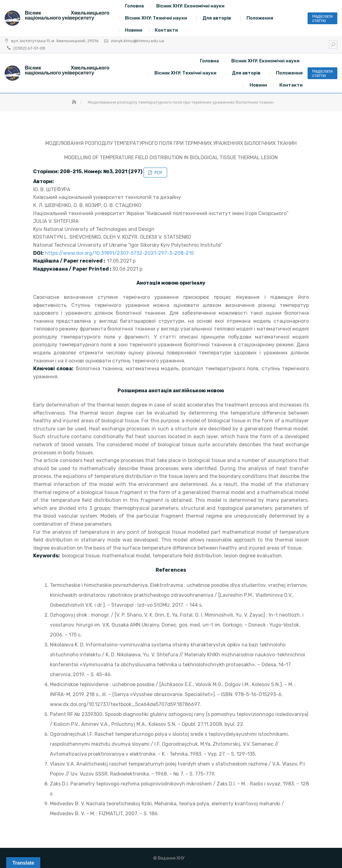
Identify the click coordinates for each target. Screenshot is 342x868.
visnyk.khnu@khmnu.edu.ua (137, 41)
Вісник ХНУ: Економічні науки (190, 6)
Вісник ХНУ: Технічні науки (156, 18)
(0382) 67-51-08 (29, 48)
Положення (260, 18)
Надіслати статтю (322, 18)
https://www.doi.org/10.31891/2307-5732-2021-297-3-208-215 (119, 253)
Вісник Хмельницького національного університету (67, 15)
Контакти (166, 30)
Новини (134, 30)
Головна (134, 6)
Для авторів (217, 18)
